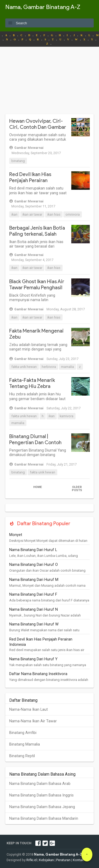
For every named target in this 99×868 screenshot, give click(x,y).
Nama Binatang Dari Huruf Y (33, 659)
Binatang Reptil (22, 756)
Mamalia (67, 367)
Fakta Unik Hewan (24, 367)
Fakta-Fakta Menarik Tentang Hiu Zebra (32, 383)
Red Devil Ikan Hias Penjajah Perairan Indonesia (30, 180)
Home (38, 487)
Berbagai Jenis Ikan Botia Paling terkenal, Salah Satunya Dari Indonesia (37, 234)
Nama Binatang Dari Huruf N (34, 610)
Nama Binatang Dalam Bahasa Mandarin (44, 819)
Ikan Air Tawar (32, 214)
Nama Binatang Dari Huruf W (34, 624)
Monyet (16, 535)
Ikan (14, 214)
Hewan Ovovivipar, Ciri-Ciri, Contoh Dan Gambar (38, 124)
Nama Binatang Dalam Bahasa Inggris (41, 795)
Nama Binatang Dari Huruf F (33, 594)
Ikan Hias (54, 214)
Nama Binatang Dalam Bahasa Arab (40, 784)
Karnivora (67, 416)
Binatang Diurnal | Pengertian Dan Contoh (35, 439)
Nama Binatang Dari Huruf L (33, 550)
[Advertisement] (49, 84)
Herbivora (49, 367)
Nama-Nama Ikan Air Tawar (33, 721)
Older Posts (77, 488)
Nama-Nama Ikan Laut (29, 710)
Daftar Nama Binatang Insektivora (38, 674)
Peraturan (63, 860)
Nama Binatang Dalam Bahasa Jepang (42, 807)
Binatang (18, 161)
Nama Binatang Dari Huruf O (34, 565)
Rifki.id (32, 860)
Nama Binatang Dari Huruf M (34, 580)
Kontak (78, 860)
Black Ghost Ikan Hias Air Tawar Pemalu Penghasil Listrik (37, 288)
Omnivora (73, 214)
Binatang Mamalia (25, 744)
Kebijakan (46, 860)
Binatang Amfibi (23, 733)
